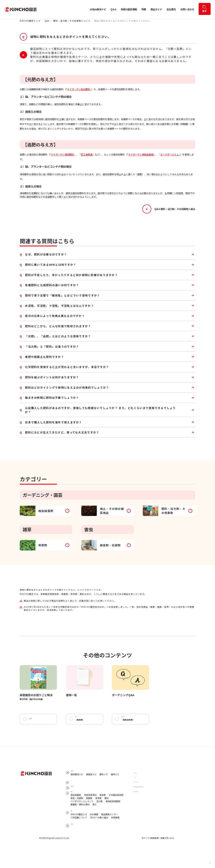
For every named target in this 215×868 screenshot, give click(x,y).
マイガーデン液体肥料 (62, 154)
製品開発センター (110, 833)
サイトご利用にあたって (146, 794)
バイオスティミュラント (82, 817)
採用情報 (115, 836)
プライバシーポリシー (144, 785)
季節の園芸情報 (129, 9)
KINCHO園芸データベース (36, 720)
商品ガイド (156, 9)
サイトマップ (140, 775)
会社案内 (171, 9)
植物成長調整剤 (113, 817)
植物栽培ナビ (77, 780)
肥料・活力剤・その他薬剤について (72, 21)
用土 (94, 820)
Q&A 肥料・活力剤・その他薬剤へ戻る (169, 209)
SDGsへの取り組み (99, 836)
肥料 (107, 814)
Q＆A (113, 9)
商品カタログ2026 (131, 721)
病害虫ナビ (91, 780)
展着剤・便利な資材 (80, 820)
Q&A (47, 21)
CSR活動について (79, 836)
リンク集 (138, 780)
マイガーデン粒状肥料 (79, 89)
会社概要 (94, 833)
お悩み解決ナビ (98, 9)
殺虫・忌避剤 (77, 814)
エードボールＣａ (170, 154)
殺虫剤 (103, 810)
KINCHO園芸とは (79, 833)
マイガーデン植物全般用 (141, 154)
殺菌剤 (89, 814)
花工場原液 (87, 154)
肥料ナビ (104, 780)
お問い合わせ (187, 9)
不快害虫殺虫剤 (116, 810)
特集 (144, 9)
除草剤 (98, 814)
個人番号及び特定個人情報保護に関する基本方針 (157, 789)
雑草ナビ (115, 780)
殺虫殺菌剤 (76, 810)
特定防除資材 (90, 810)
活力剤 (100, 817)
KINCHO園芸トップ (30, 21)
